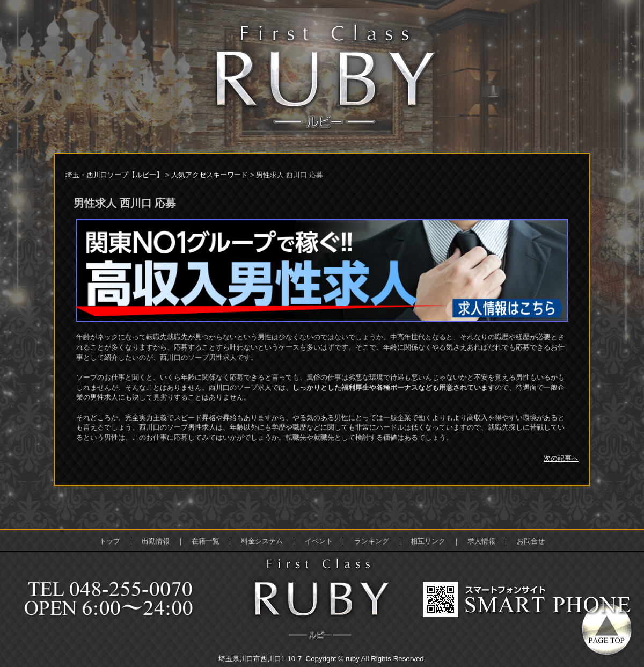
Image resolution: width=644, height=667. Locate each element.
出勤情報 (156, 541)
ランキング (372, 541)
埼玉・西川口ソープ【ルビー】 (114, 175)
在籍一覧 (206, 541)
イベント (319, 541)
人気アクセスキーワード (210, 175)
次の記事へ (561, 458)
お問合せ (531, 541)
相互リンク (428, 541)
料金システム (262, 541)
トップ (110, 541)
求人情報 (481, 541)
